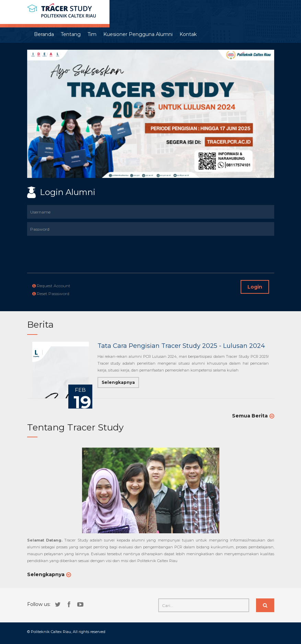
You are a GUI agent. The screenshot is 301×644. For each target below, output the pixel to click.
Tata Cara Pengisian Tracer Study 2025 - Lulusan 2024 (181, 346)
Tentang (71, 34)
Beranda (44, 34)
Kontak (188, 34)
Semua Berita (250, 416)
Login (255, 287)
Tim (92, 34)
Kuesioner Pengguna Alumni (138, 34)
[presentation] (67, 250)
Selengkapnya (118, 382)
